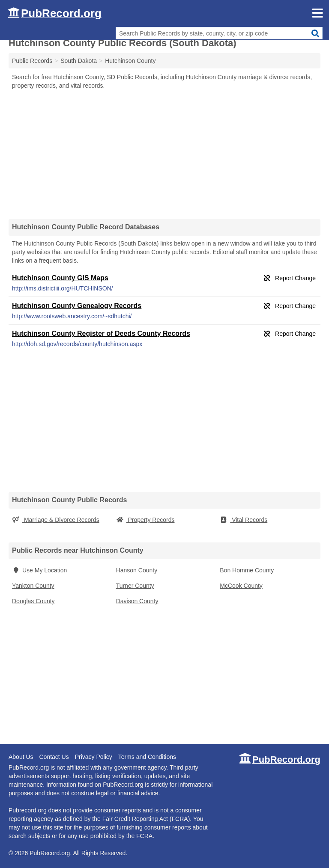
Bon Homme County (247, 570)
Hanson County (137, 570)
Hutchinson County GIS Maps (60, 278)
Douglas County (33, 601)
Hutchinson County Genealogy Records (77, 306)
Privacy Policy (94, 757)
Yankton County (33, 586)
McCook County (241, 586)
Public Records (32, 61)
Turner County (135, 586)
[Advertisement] (164, 154)
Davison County (137, 601)
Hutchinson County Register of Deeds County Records (101, 333)
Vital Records (244, 520)
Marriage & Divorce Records (56, 520)
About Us (21, 757)
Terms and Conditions (147, 757)
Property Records (145, 520)
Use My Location (39, 570)
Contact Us (54, 757)
